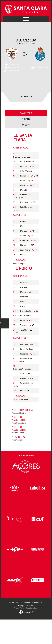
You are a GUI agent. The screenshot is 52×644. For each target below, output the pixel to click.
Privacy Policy (19, 608)
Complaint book (32, 608)
